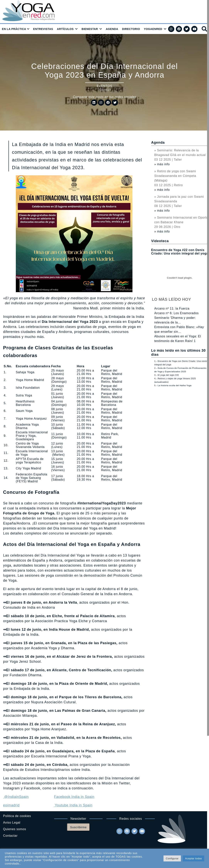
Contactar (10, 836)
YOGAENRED (153, 29)
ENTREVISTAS (43, 29)
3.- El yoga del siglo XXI (167, 375)
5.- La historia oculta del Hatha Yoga (173, 385)
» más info (162, 164)
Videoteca (160, 241)
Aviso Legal (12, 823)
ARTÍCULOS (65, 29)
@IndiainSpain (16, 797)
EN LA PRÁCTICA (14, 29)
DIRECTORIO (131, 29)
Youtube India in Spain (73, 805)
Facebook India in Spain (74, 797)
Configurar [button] (172, 858)
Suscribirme (78, 827)
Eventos (105, 86)
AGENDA (112, 29)
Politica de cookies (17, 816)
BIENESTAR (90, 29)
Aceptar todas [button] (193, 858)
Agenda (158, 143)
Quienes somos (15, 829)
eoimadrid (11, 805)
